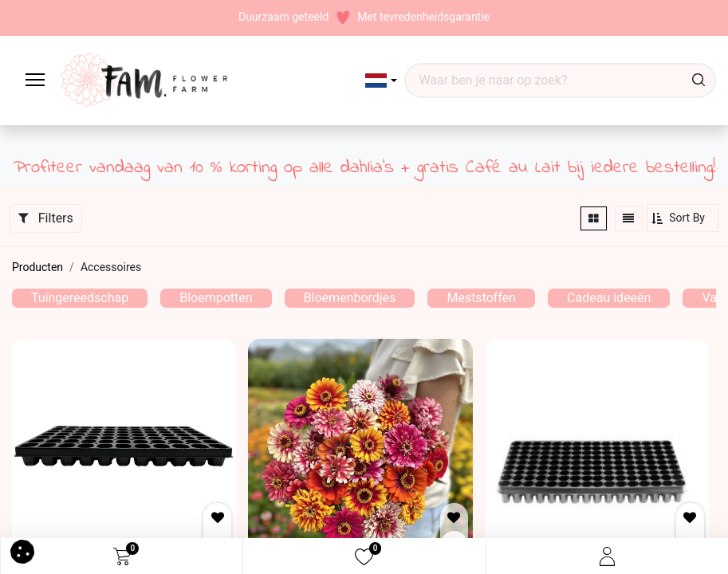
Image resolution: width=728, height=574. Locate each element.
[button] (382, 81)
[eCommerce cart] (122, 556)
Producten (37, 267)
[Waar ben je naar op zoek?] (698, 81)
